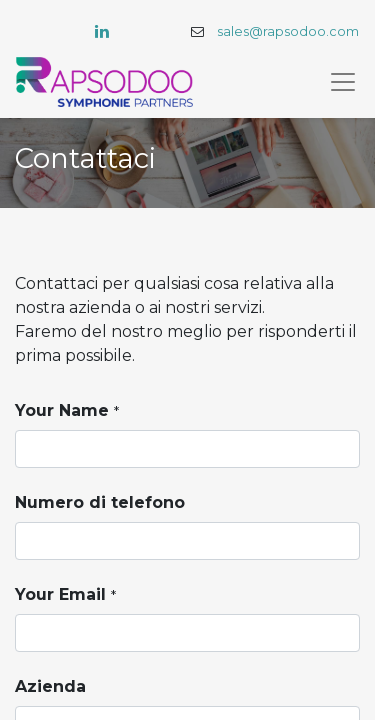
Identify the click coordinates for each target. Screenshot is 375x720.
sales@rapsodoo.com (288, 31)
